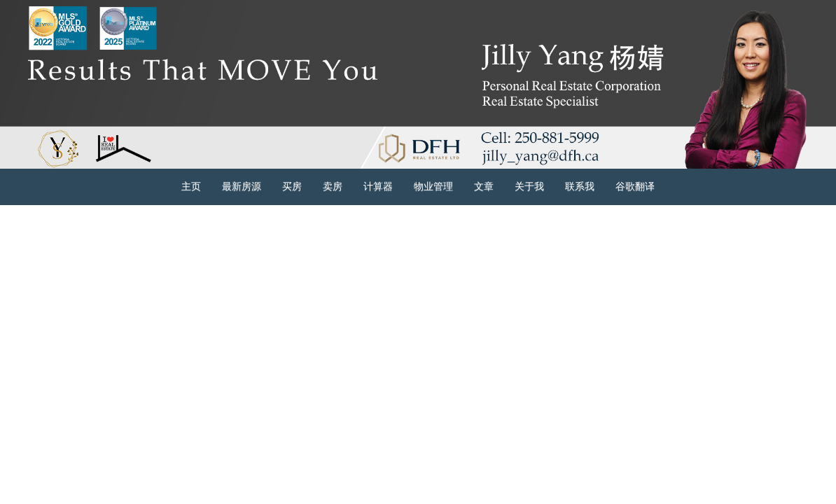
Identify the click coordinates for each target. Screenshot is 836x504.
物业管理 (433, 187)
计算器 (378, 187)
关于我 (529, 187)
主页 (191, 187)
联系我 (580, 187)
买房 (292, 187)
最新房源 (242, 187)
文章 (484, 187)
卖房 (333, 187)
